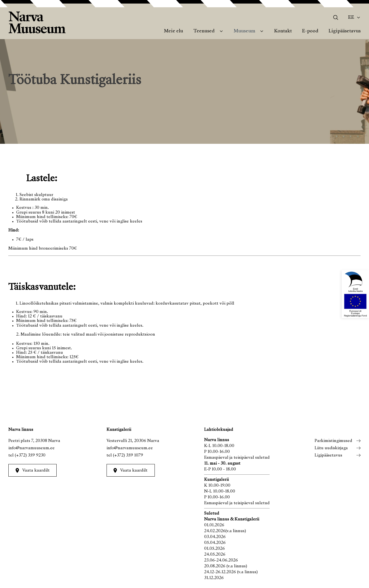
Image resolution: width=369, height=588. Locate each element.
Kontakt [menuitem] (283, 31)
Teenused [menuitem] (204, 31)
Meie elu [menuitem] (173, 31)
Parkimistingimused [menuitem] (333, 441)
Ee (351, 18)
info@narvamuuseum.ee (32, 448)
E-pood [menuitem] (310, 31)
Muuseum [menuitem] (244, 31)
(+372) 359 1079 (128, 455)
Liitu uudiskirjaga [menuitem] (331, 448)
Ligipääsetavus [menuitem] (345, 31)
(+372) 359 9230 (30, 455)
